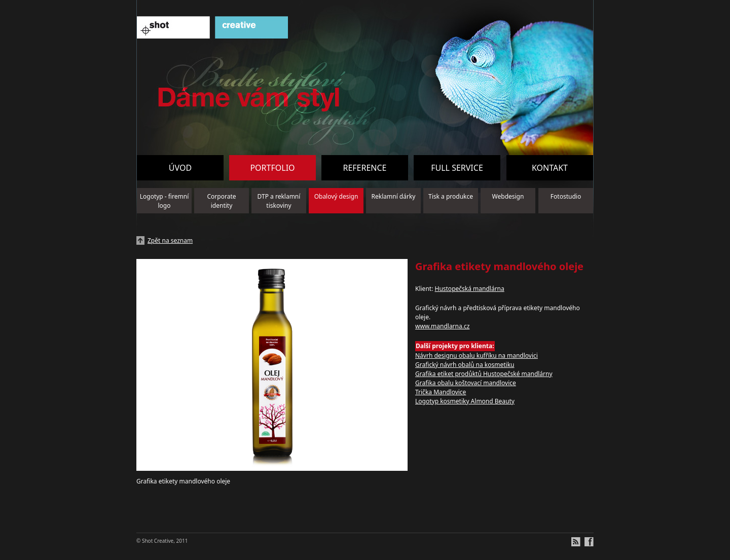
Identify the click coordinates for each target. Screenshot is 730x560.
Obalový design (336, 196)
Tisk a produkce (451, 196)
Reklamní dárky (394, 196)
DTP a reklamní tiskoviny (279, 201)
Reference (364, 168)
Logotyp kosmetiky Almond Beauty (465, 401)
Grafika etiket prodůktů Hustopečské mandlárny (484, 374)
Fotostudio (566, 196)
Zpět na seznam (170, 240)
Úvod (180, 168)
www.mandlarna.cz (442, 326)
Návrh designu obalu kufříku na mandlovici (477, 356)
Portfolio (272, 168)
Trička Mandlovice (441, 392)
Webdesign (508, 196)
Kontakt (550, 168)
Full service (457, 168)
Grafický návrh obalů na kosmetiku (465, 365)
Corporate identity (222, 201)
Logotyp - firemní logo (165, 201)
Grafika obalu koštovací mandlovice (466, 383)
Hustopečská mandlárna (469, 289)
